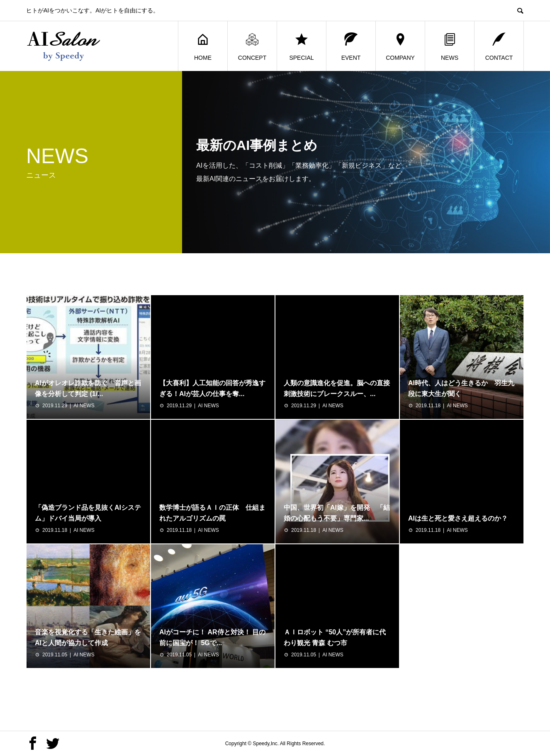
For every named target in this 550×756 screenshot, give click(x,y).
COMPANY (400, 46)
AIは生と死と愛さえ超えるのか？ (458, 518)
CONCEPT (252, 46)
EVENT (351, 46)
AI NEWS (84, 406)
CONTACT (499, 46)
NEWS (450, 46)
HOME (203, 46)
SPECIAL (301, 46)
